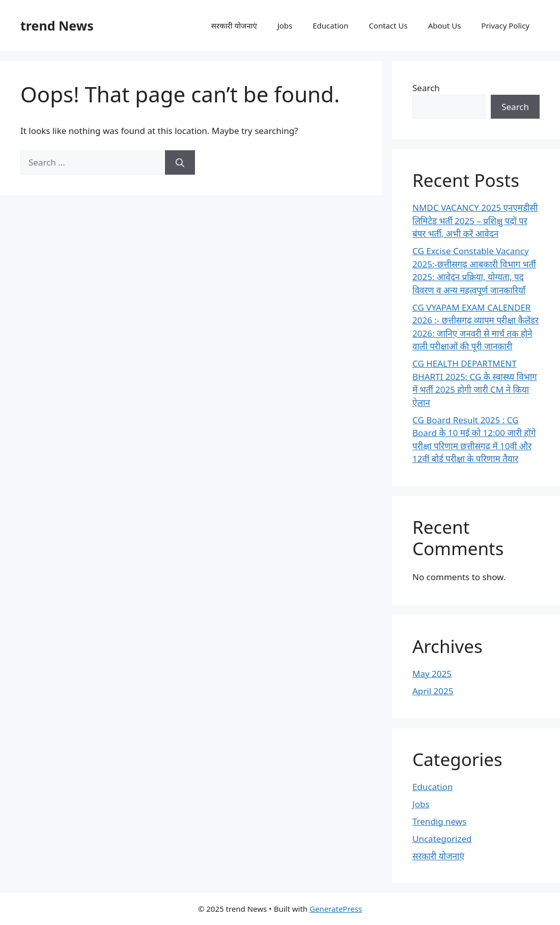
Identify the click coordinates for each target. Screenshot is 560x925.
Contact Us (388, 25)
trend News (57, 25)
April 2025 (433, 691)
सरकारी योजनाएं (234, 25)
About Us (445, 25)
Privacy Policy (505, 25)
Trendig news (439, 821)
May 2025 (432, 674)
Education (330, 25)
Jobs (285, 25)
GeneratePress (336, 909)
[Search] (180, 162)
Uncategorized (442, 839)
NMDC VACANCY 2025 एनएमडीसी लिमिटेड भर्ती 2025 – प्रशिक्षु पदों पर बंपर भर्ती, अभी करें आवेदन (475, 221)
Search (426, 88)
